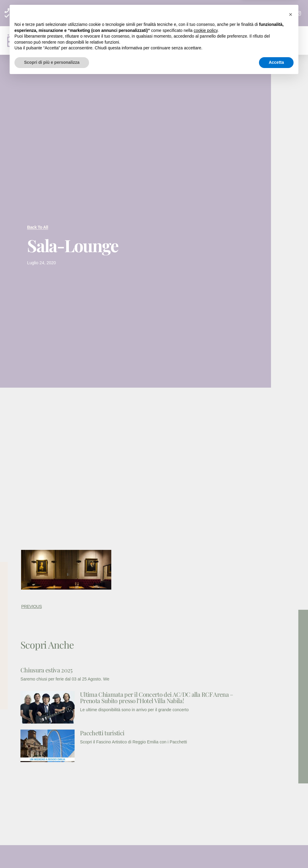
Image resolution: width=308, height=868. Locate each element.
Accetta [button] (276, 851)
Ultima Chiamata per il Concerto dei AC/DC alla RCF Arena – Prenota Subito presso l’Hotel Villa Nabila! (157, 697)
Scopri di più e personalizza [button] (52, 851)
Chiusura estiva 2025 (46, 670)
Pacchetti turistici (102, 733)
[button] (194, 40)
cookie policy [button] (206, 820)
